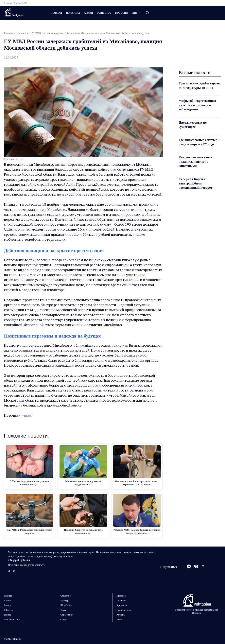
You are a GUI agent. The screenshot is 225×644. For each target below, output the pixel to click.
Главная (9, 33)
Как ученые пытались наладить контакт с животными (197, 166)
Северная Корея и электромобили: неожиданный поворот (197, 188)
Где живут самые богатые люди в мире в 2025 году (199, 146)
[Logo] (23, 13)
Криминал (22, 33)
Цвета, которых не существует (194, 129)
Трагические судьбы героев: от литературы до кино (199, 87)
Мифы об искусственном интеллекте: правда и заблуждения (199, 109)
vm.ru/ (19, 159)
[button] (147, 13)
